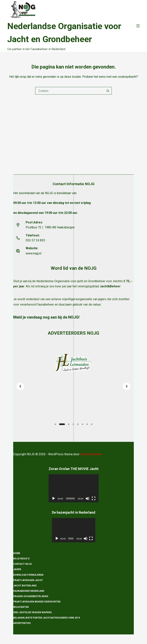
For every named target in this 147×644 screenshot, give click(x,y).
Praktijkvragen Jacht (28, 580)
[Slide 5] (78, 424)
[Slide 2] (62, 424)
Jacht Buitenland (25, 586)
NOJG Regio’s (21, 559)
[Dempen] (87, 499)
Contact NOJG (22, 564)
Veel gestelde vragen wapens (32, 613)
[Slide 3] (69, 424)
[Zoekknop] (108, 91)
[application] (74, 488)
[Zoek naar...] (70, 91)
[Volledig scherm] (94, 499)
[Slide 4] (73, 424)
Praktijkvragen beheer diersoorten (37, 602)
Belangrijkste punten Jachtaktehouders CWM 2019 (47, 618)
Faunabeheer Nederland (29, 591)
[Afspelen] (54, 499)
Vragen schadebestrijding (31, 596)
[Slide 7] (87, 424)
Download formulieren (28, 575)
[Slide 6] (82, 424)
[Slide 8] (92, 424)
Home (17, 553)
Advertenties (22, 623)
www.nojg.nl (33, 185)
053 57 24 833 (35, 172)
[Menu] (138, 26)
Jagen (17, 570)
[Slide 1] (55, 424)
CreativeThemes (91, 454)
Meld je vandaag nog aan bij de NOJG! (46, 249)
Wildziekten (21, 607)
